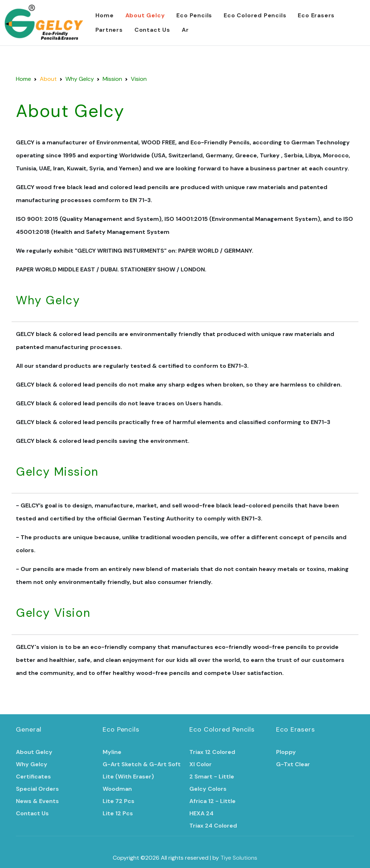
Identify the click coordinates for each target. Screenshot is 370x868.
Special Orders (37, 789)
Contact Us (152, 30)
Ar (185, 30)
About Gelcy (145, 15)
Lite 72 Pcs (119, 801)
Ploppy (286, 752)
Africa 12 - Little (212, 801)
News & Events (37, 801)
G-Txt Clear (293, 764)
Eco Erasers (316, 15)
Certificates (33, 777)
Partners (109, 30)
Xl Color (201, 764)
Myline (112, 752)
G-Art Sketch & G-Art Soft (142, 764)
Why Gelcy (80, 79)
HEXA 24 (201, 813)
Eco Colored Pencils (255, 15)
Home (104, 15)
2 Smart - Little (212, 777)
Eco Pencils (194, 15)
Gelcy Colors (208, 789)
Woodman (117, 789)
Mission (112, 79)
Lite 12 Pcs (118, 813)
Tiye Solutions (239, 858)
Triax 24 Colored (213, 826)
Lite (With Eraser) (128, 777)
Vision (139, 79)
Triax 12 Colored (212, 752)
